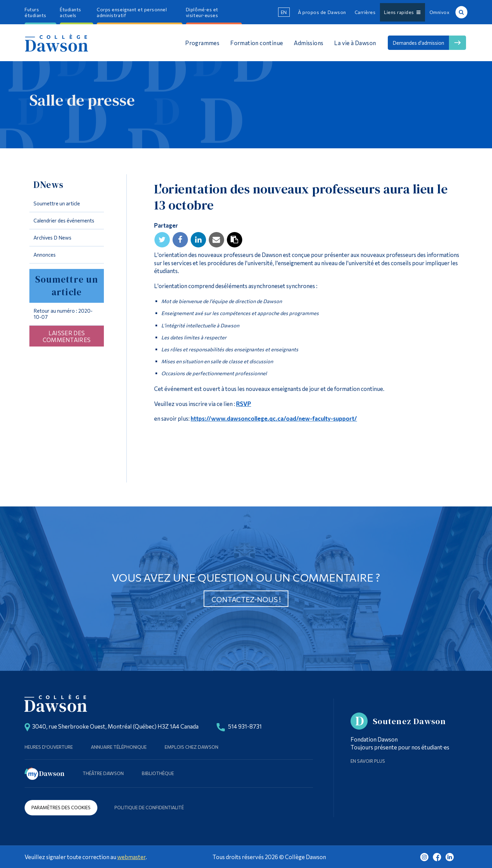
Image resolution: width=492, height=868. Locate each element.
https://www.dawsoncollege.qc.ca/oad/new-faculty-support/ (274, 418)
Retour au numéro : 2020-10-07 (63, 314)
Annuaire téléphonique (119, 747)
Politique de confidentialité (149, 807)
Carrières (365, 12)
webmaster (131, 857)
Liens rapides (402, 12)
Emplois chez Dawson (192, 747)
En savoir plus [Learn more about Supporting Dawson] (368, 761)
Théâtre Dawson (103, 773)
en (284, 12)
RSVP (244, 404)
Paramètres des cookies (61, 807)
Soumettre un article (57, 203)
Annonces (45, 255)
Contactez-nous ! (246, 599)
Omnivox (440, 12)
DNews (49, 185)
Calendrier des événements (64, 220)
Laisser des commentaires (67, 336)
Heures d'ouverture (49, 747)
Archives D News (52, 238)
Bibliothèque (158, 773)
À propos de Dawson (322, 12)
